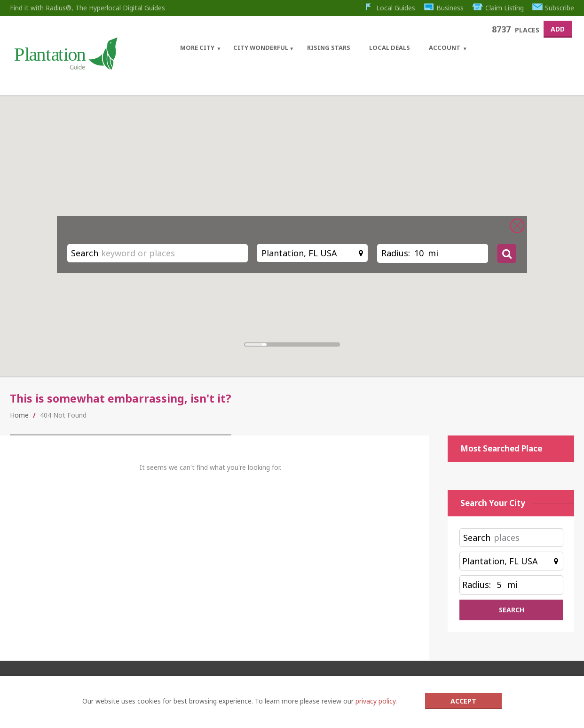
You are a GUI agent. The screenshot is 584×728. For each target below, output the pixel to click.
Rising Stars (329, 47)
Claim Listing (498, 8)
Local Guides (389, 8)
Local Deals (390, 47)
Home (19, 415)
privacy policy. (376, 701)
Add (558, 29)
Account (445, 47)
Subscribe (553, 8)
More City (197, 47)
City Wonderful (261, 47)
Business (443, 8)
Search (85, 253)
